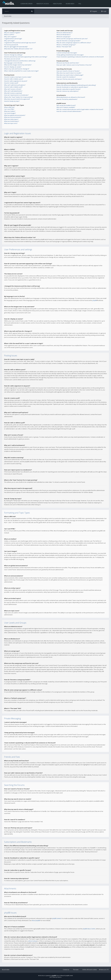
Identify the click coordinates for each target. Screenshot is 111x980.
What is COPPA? (9, 35)
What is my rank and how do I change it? (17, 69)
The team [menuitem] (76, 970)
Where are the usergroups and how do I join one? (72, 39)
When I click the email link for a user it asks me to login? (21, 71)
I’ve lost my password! (11, 45)
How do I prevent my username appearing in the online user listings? (26, 57)
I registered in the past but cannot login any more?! (20, 43)
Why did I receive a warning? (13, 93)
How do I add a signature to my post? (16, 81)
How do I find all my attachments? (67, 99)
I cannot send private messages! (67, 53)
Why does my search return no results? (69, 73)
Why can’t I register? (10, 37)
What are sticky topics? (11, 119)
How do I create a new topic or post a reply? (18, 77)
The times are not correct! (12, 59)
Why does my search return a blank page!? (70, 75)
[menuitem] (104, 11)
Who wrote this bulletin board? (66, 105)
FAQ (80, 4)
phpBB (95, 300)
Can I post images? (10, 113)
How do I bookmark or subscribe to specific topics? (72, 87)
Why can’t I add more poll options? (15, 85)
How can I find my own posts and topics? (69, 79)
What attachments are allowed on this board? (71, 97)
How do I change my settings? (13, 55)
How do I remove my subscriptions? (68, 91)
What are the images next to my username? (18, 65)
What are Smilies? (10, 111)
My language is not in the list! (13, 63)
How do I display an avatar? (13, 67)
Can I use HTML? (9, 109)
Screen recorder (26, 4)
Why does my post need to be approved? (17, 99)
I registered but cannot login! (13, 39)
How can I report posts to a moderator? (16, 95)
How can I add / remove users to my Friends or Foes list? (74, 65)
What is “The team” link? (64, 47)
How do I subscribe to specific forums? (69, 89)
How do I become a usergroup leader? (68, 41)
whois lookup (33, 941)
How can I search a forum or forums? (68, 71)
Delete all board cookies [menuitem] (90, 970)
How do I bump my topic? (12, 101)
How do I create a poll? (11, 83)
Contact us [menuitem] (66, 970)
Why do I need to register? (12, 33)
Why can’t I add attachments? (13, 91)
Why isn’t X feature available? (66, 107)
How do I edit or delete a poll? (13, 87)
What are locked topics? (12, 121)
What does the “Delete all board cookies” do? (18, 49)
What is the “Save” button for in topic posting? (18, 97)
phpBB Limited (57, 918)
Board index (70, 4)
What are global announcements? (15, 115)
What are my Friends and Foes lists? (68, 63)
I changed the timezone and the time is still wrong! (20, 61)
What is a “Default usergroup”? (66, 45)
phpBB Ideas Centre (89, 929)
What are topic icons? (11, 123)
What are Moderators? (64, 35)
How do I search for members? (66, 77)
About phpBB (36, 920)
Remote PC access (43, 4)
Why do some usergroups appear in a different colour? (74, 43)
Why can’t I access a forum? (13, 89)
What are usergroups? (64, 37)
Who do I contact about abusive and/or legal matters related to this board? (80, 109)
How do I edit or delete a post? (14, 79)
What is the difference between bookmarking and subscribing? (76, 85)
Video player (57, 4)
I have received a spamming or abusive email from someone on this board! (80, 57)
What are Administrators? (65, 33)
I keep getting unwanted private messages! (70, 55)
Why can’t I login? (9, 41)
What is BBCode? (9, 107)
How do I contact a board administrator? (69, 111)
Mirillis (40, 976)
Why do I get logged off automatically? (16, 47)
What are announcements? (13, 117)
